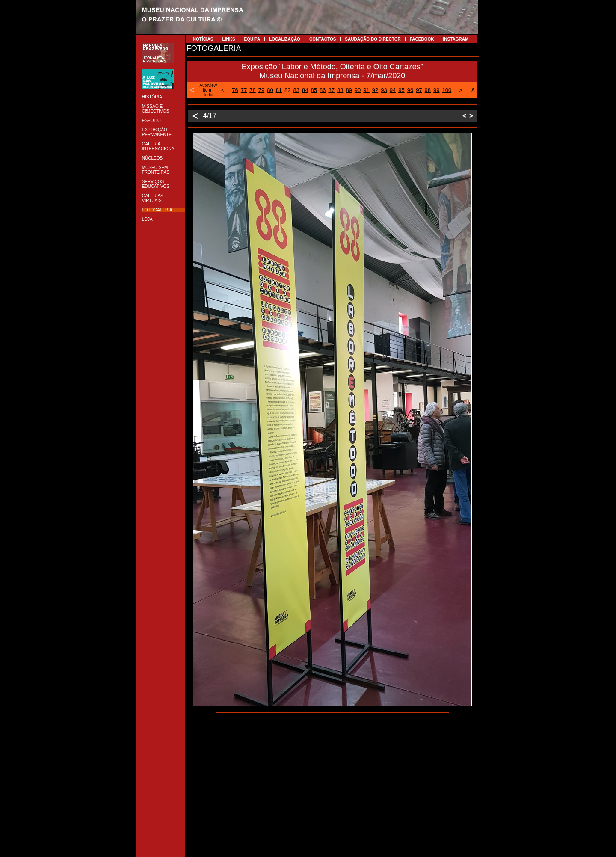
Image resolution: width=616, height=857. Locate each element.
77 (244, 90)
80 (270, 90)
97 (419, 90)
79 (261, 90)
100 (447, 90)
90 (358, 90)
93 (384, 90)
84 (305, 90)
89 (349, 90)
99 (436, 90)
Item (207, 90)
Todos (209, 95)
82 (287, 90)
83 (296, 90)
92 (375, 90)
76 (235, 90)
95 (401, 90)
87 (331, 90)
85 (314, 90)
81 (279, 90)
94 (393, 90)
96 (410, 90)
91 (366, 90)
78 (252, 90)
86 (323, 90)
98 (428, 90)
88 (340, 90)
